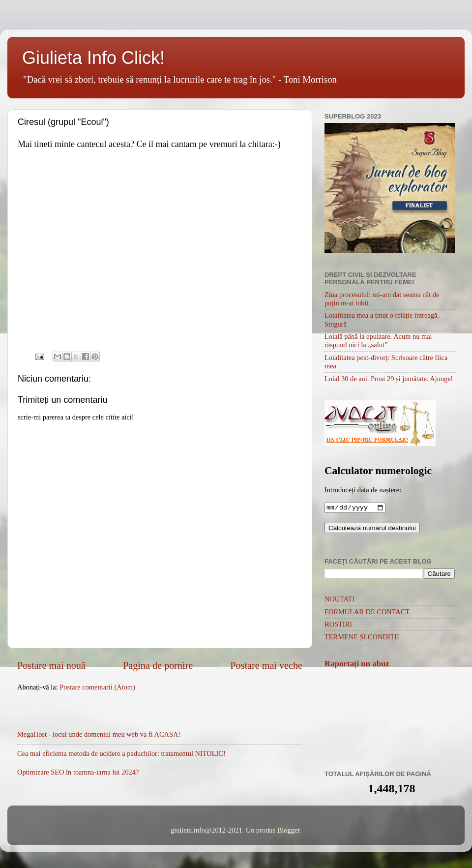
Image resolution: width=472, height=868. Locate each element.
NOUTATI (339, 600)
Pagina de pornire (158, 665)
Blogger (289, 831)
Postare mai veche (266, 665)
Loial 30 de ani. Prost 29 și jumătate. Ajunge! (389, 379)
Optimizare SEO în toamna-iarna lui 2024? (78, 772)
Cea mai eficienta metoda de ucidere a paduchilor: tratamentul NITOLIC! (121, 753)
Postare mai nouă (51, 665)
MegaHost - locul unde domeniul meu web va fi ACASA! (99, 734)
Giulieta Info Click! (93, 58)
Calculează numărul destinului (372, 529)
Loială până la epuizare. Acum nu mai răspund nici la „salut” (378, 341)
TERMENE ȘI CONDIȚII (362, 638)
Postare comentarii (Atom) (97, 687)
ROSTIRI (338, 625)
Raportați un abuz (357, 665)
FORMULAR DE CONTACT (367, 613)
